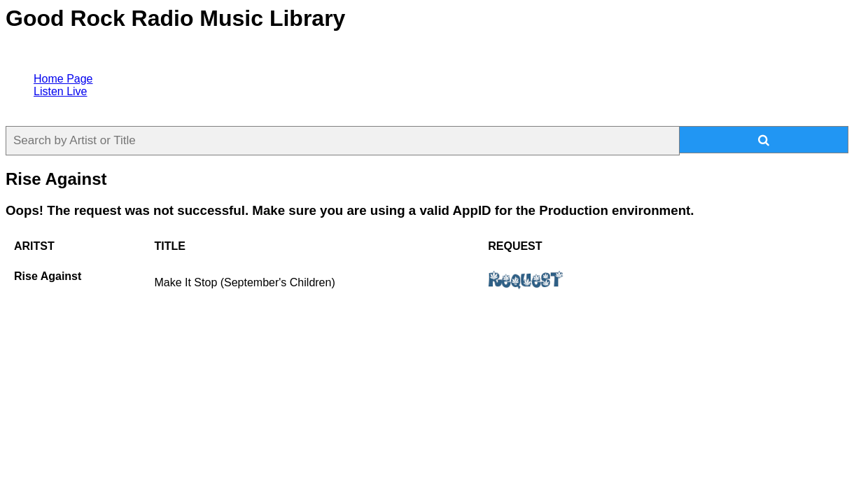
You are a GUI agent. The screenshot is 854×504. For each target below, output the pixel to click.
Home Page (63, 79)
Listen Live (61, 91)
